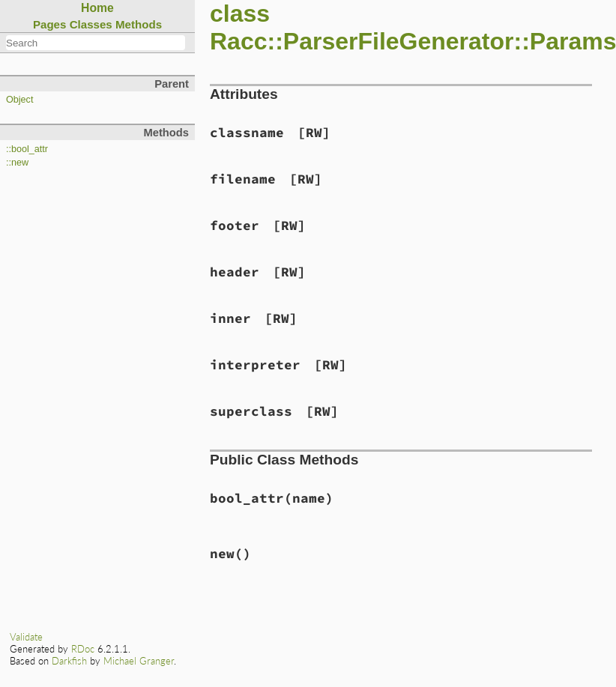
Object (19, 100)
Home (97, 8)
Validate (26, 637)
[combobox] (96, 43)
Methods (139, 24)
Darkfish (69, 661)
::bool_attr (27, 149)
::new (17, 163)
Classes (91, 24)
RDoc (83, 649)
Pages (50, 24)
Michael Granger (139, 661)
